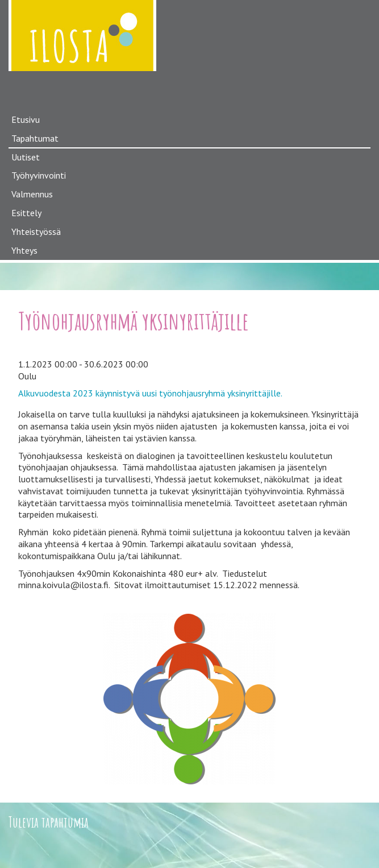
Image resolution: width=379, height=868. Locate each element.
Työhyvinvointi (39, 175)
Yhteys (24, 250)
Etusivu (26, 119)
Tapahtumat (35, 138)
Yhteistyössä (36, 232)
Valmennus (32, 194)
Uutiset (26, 157)
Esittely (26, 213)
